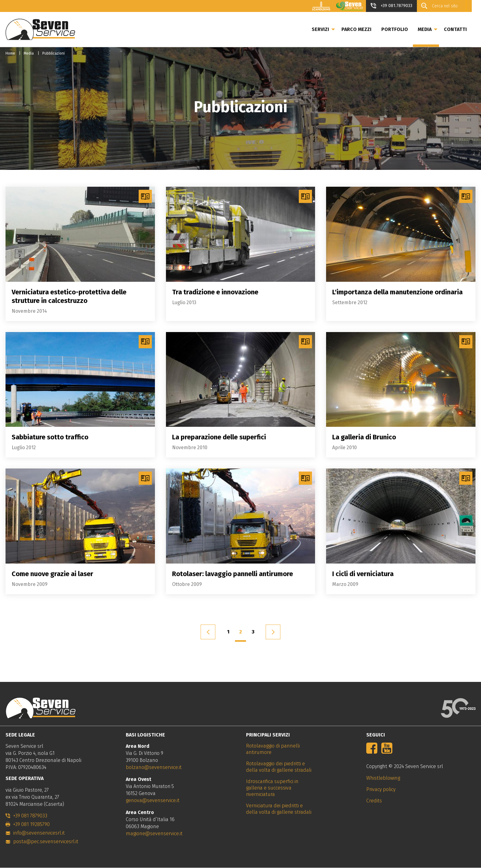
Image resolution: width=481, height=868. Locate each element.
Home (10, 53)
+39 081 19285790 (31, 824)
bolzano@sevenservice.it (154, 767)
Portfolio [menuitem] (404, 29)
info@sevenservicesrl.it (39, 833)
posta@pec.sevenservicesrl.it (46, 841)
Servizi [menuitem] (330, 29)
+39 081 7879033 (30, 816)
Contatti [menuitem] (465, 29)
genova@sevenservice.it (153, 800)
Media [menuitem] (434, 29)
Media (29, 53)
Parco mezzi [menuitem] (366, 29)
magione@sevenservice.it (154, 834)
